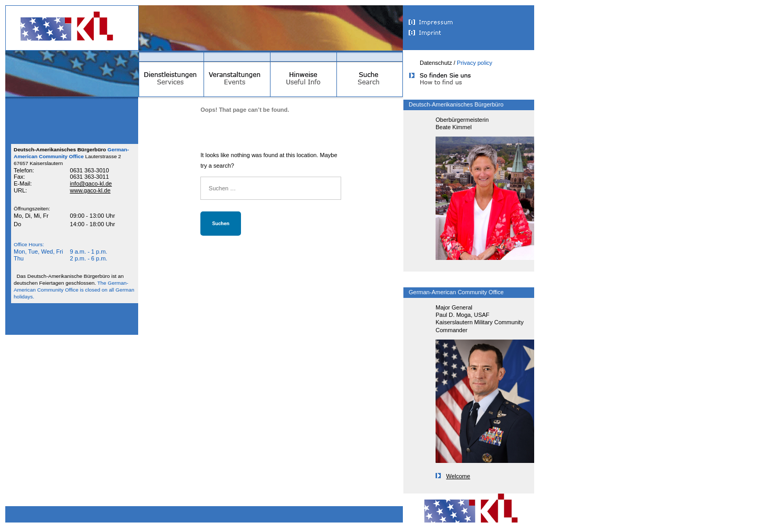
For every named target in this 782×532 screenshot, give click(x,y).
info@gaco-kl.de (91, 183)
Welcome (453, 476)
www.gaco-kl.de (90, 190)
